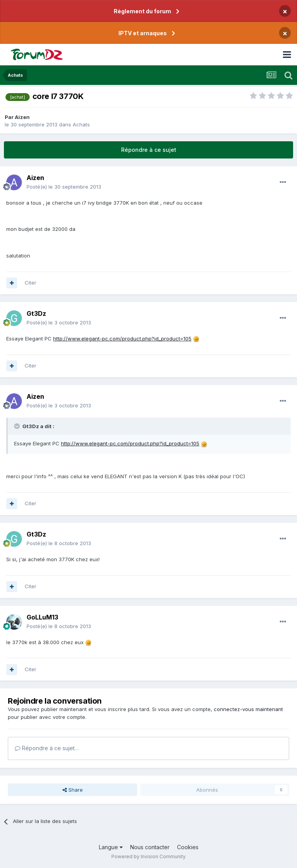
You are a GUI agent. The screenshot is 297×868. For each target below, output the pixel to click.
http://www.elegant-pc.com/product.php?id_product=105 (122, 339)
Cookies (188, 847)
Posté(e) (64, 187)
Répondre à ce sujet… (47, 748)
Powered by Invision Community (148, 856)
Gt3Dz (36, 313)
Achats (81, 124)
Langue (111, 847)
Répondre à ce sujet (149, 150)
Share (73, 790)
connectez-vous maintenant (248, 709)
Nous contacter (150, 847)
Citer (30, 283)
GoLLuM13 (42, 617)
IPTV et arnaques (143, 33)
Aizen (22, 117)
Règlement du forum (142, 11)
